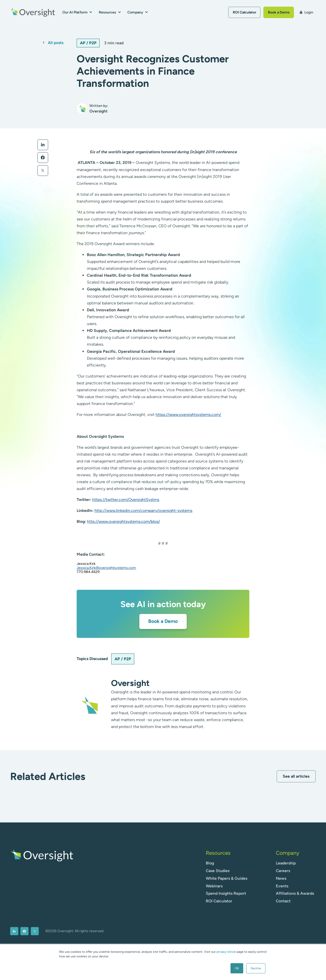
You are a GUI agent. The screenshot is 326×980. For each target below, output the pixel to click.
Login (306, 12)
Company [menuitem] (288, 853)
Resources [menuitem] (218, 853)
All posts (56, 43)
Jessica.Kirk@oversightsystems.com (106, 568)
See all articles (296, 776)
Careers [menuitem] (283, 871)
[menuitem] (14, 931)
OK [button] (237, 968)
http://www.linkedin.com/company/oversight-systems (143, 510)
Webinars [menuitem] (214, 886)
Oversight (130, 683)
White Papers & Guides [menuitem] (227, 878)
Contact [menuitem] (283, 901)
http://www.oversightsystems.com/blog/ (124, 521)
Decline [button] (256, 968)
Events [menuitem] (282, 886)
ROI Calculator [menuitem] (219, 901)
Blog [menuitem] (210, 863)
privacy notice (226, 952)
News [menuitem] (281, 878)
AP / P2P (88, 43)
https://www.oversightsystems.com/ (188, 415)
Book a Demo (279, 12)
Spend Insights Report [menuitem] (226, 893)
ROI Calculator (244, 12)
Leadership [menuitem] (286, 863)
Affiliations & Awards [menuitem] (295, 893)
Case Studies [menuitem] (218, 871)
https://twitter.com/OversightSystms (126, 500)
